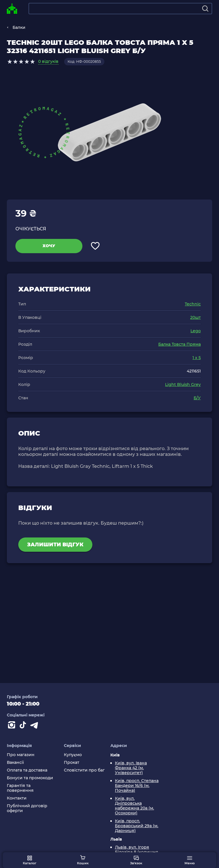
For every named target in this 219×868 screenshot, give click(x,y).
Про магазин (21, 755)
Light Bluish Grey (183, 384)
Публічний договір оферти (27, 808)
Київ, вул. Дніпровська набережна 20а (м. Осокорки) (134, 806)
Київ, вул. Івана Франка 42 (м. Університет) (131, 768)
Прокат (72, 763)
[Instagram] (13, 726)
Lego (196, 331)
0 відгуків (48, 61)
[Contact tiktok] (24, 726)
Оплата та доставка (27, 770)
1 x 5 (197, 358)
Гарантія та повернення (20, 788)
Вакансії (15, 763)
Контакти (17, 798)
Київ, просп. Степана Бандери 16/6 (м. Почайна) (137, 786)
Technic (193, 304)
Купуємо (73, 755)
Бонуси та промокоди (30, 778)
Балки (19, 27)
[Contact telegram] (35, 726)
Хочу (49, 246)
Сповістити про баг (84, 770)
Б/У (197, 398)
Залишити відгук (55, 545)
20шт (195, 317)
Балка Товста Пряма (180, 344)
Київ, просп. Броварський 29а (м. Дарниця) (137, 826)
